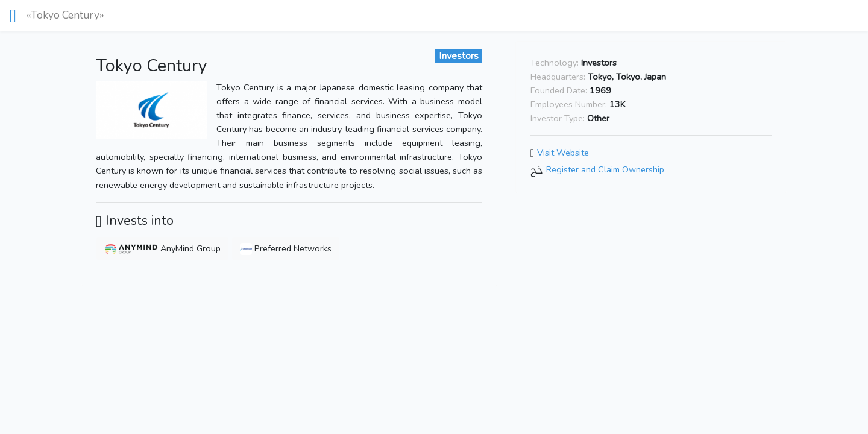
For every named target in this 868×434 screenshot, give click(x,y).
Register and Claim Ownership (605, 169)
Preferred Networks (286, 248)
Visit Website (563, 153)
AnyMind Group (162, 248)
